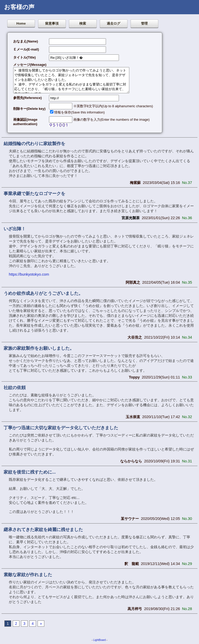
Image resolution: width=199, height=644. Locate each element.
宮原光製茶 (131, 218)
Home (21, 23)
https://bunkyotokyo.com (29, 274)
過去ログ (113, 23)
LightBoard (99, 640)
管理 (144, 23)
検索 (83, 23)
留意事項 (52, 23)
